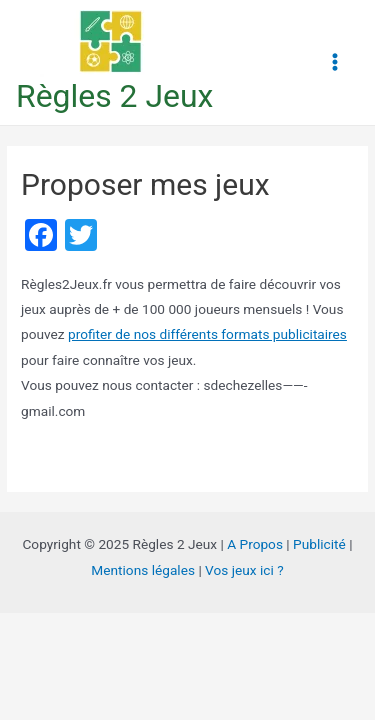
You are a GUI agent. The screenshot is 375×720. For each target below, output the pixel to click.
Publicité (319, 544)
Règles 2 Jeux (114, 96)
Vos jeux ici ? (244, 570)
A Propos (255, 544)
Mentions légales (143, 570)
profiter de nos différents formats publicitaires (207, 334)
